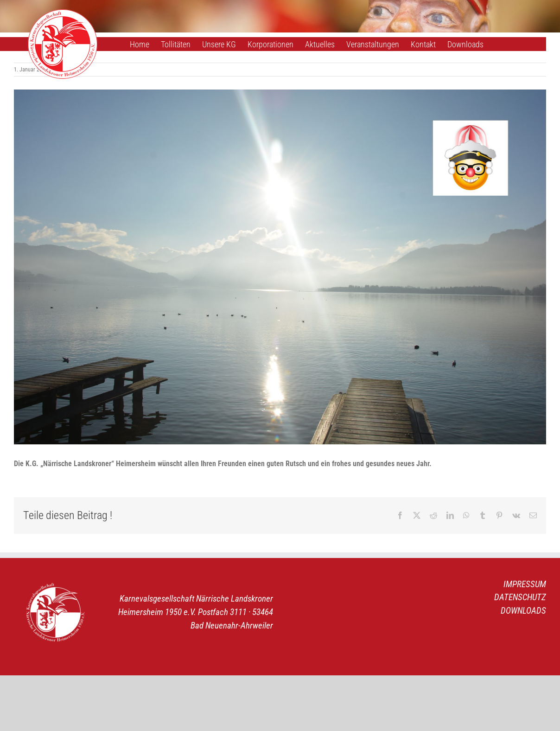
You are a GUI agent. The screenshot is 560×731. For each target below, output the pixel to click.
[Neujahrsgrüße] (280, 267)
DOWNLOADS (523, 611)
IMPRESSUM (525, 584)
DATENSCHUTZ (520, 597)
